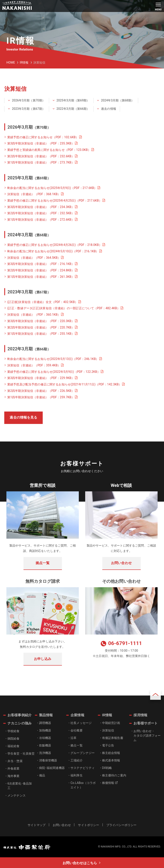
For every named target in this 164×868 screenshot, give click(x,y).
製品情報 (46, 715)
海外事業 (14, 776)
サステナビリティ (83, 768)
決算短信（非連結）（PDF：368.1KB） (34, 194)
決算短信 (108, 730)
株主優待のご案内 (114, 775)
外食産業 (14, 768)
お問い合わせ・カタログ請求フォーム (147, 736)
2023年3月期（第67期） (29, 109)
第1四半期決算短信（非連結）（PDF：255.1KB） (41, 334)
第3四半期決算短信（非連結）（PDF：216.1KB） (41, 264)
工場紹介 (77, 760)
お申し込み (43, 659)
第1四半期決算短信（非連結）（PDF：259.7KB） (41, 397)
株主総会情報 (111, 753)
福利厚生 (77, 775)
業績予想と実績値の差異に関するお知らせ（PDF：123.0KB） (49, 150)
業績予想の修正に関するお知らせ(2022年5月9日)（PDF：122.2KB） (54, 372)
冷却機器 (45, 738)
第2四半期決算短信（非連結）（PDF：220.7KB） (41, 327)
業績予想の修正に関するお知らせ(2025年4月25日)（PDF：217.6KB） (55, 201)
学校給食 (14, 731)
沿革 (73, 738)
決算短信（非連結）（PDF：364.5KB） (34, 258)
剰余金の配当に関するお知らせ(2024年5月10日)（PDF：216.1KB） (53, 251)
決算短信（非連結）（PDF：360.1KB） (34, 315)
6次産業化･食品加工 (20, 786)
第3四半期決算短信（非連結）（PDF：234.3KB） (41, 207)
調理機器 (45, 723)
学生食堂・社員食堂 (21, 754)
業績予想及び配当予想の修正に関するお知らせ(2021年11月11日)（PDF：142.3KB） (64, 384)
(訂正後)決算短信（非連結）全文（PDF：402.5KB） (42, 302)
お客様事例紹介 (20, 715)
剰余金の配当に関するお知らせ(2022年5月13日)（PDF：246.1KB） (53, 359)
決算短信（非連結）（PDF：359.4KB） (34, 365)
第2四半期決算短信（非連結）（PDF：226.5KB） (41, 391)
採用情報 (140, 715)
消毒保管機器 (48, 760)
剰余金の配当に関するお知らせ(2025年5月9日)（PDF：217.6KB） (52, 188)
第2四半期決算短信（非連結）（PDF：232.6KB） (41, 156)
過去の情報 (109, 109)
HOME (11, 62)
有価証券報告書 (113, 738)
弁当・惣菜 (15, 761)
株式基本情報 (111, 760)
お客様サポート (146, 723)
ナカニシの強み (20, 723)
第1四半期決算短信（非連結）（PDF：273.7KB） (41, 162)
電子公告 (108, 745)
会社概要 (77, 730)
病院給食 (14, 739)
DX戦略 (107, 768)
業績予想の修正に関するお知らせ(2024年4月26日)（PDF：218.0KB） (55, 245)
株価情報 (110, 783)
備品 (42, 775)
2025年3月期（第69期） (73, 100)
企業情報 (77, 715)
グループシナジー (83, 753)
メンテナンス (17, 795)
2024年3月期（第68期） (118, 100)
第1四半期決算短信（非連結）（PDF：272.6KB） (41, 220)
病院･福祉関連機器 (52, 768)
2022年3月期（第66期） (73, 109)
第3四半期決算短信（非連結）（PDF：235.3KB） (41, 143)
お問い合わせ (121, 563)
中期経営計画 (111, 723)
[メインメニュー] (158, 6)
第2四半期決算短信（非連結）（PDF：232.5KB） (41, 213)
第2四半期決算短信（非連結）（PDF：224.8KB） (41, 270)
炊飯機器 (45, 745)
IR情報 (24, 62)
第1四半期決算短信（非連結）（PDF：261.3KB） (41, 277)
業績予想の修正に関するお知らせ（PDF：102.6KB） (43, 137)
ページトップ (155, 694)
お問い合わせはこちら (80, 863)
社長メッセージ (81, 723)
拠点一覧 (43, 563)
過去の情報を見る (23, 417)
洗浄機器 (45, 753)
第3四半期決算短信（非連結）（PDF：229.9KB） (41, 378)
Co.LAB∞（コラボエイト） (83, 785)
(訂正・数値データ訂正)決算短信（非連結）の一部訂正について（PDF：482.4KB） (64, 308)
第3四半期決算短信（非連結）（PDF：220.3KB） (41, 321)
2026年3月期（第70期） (29, 100)
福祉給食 (14, 746)
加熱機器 (45, 730)
